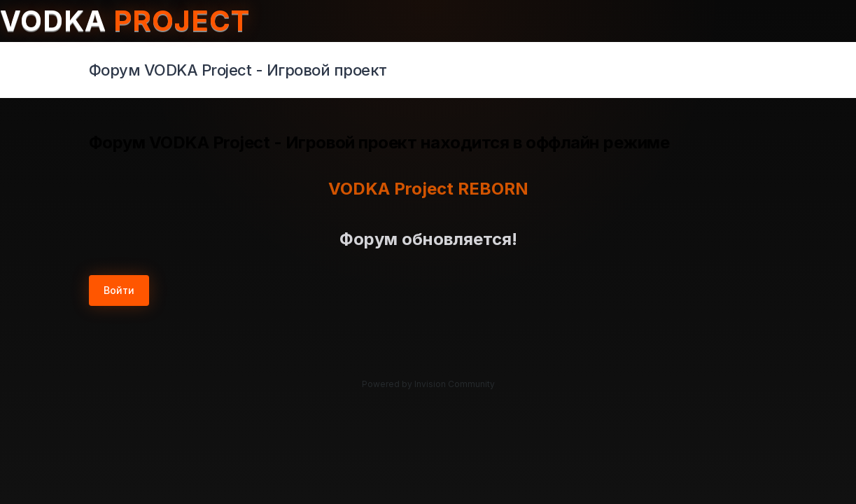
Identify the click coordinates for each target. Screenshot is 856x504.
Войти (119, 290)
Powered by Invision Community (428, 384)
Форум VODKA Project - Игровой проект (238, 70)
